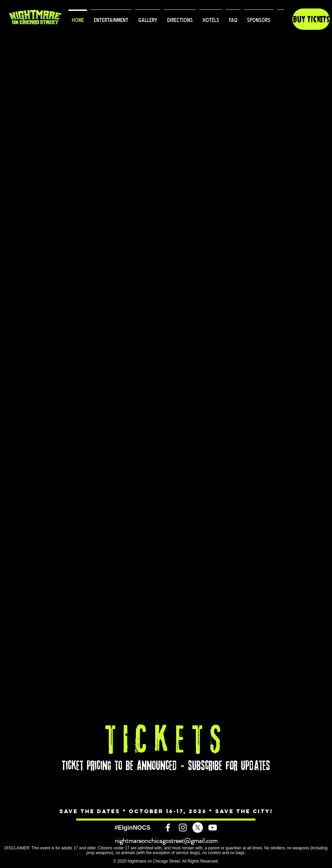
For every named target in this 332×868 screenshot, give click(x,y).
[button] (111, 17)
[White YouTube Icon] (213, 828)
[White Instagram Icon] (183, 828)
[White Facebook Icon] (168, 828)
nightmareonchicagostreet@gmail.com (166, 841)
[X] (198, 828)
